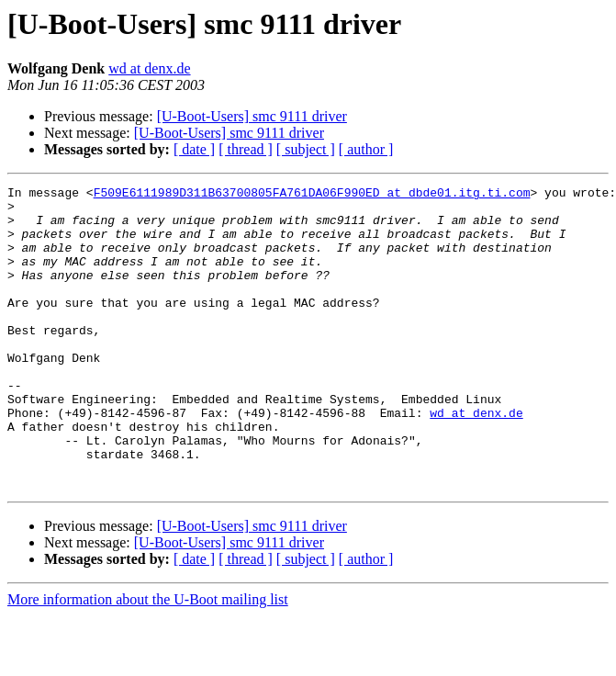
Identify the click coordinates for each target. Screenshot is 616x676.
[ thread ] (246, 149)
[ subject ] (306, 149)
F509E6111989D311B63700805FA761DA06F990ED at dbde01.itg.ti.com (312, 195)
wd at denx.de (149, 68)
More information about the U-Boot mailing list (148, 660)
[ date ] (194, 149)
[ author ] (366, 149)
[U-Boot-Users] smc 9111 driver (252, 116)
